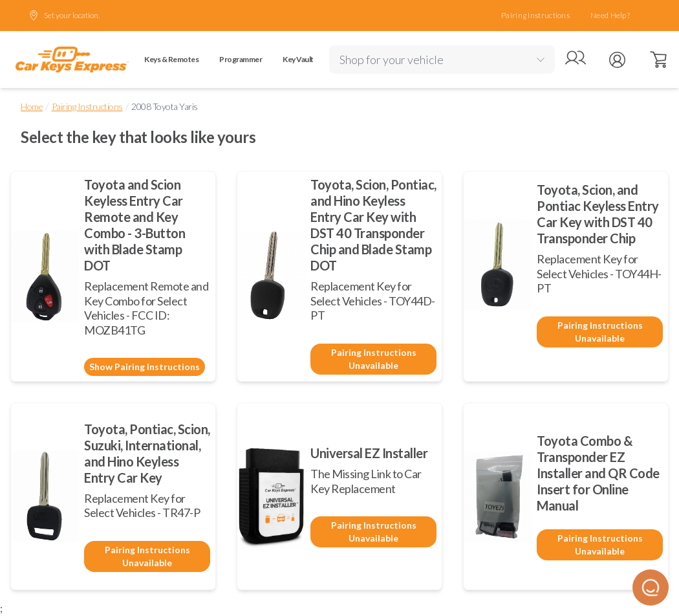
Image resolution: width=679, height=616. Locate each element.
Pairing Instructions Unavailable (374, 359)
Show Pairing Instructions (145, 367)
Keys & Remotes (171, 59)
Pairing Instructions (535, 15)
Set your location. (64, 16)
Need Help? (610, 15)
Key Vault (298, 59)
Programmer (241, 59)
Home (32, 106)
